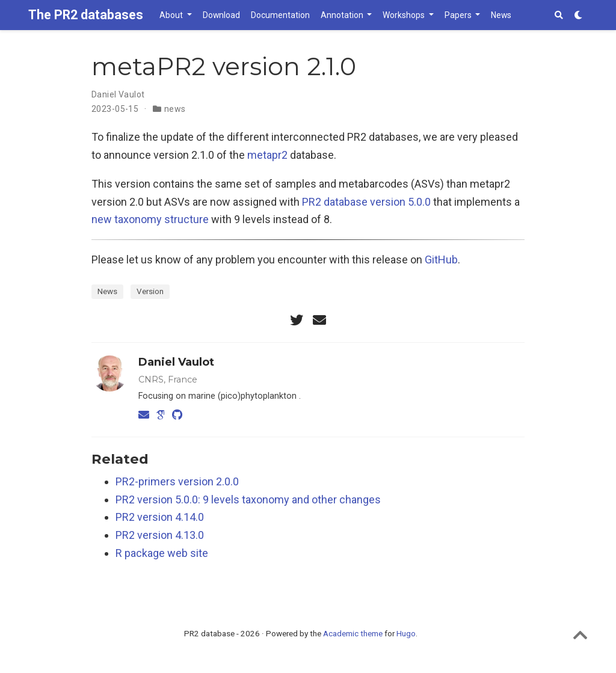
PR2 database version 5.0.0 (366, 202)
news (175, 109)
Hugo (406, 633)
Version (150, 291)
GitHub (441, 260)
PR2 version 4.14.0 (160, 517)
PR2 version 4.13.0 (160, 535)
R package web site (162, 553)
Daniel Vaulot (118, 94)
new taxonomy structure (150, 219)
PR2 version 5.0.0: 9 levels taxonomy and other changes (248, 499)
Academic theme (353, 633)
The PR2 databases (86, 15)
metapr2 (267, 155)
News (107, 291)
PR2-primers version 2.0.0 (177, 481)
